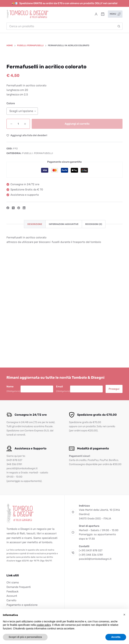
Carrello (11, 600)
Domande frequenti (19, 587)
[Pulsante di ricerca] (119, 26)
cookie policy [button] (44, 625)
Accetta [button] (116, 637)
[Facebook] (8, 308)
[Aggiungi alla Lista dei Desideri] (27, 235)
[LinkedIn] (24, 308)
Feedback (13, 592)
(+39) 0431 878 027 (91, 550)
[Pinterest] (19, 308)
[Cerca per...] (61, 26)
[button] (124, 615)
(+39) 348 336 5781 (91, 555)
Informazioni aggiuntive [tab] (64, 324)
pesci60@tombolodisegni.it (95, 559)
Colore (11, 203)
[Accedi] (96, 14)
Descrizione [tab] (35, 324)
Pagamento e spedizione (22, 605)
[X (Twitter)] (13, 308)
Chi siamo (13, 583)
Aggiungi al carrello (77, 223)
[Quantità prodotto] (18, 224)
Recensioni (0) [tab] (94, 324)
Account (12, 596)
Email (63, 389)
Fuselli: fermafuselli (38, 253)
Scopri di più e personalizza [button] (25, 637)
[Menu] (115, 14)
